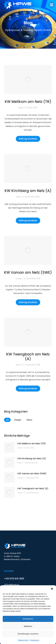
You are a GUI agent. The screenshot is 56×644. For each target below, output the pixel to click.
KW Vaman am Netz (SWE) (28, 272)
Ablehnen (28, 626)
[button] (52, 589)
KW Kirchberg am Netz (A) (28, 191)
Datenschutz (23, 640)
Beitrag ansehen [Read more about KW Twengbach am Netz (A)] (28, 388)
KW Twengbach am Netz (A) (28, 357)
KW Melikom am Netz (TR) (28, 102)
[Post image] (28, 79)
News (21, 108)
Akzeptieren (28, 619)
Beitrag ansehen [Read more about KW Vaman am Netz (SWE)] (28, 302)
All (7, 420)
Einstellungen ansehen (28, 634)
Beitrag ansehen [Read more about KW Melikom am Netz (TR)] (28, 139)
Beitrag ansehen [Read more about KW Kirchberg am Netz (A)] (28, 221)
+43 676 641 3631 (14, 579)
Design (19, 278)
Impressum (35, 640)
